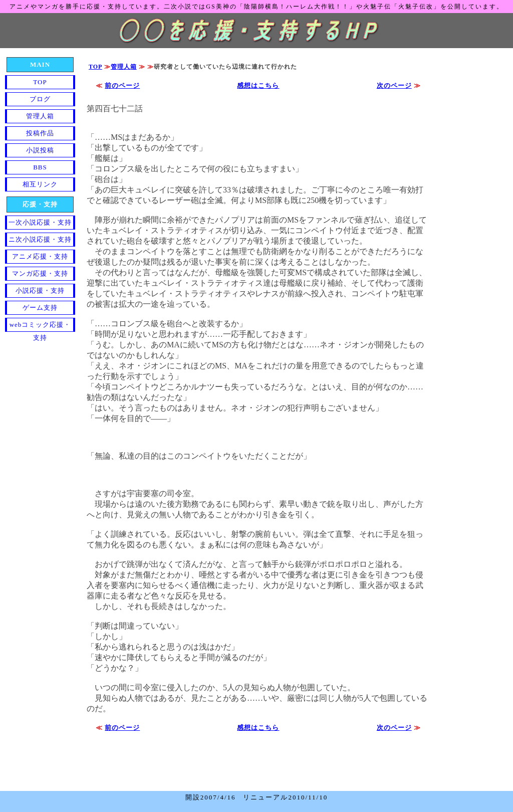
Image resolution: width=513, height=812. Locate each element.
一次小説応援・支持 (40, 222)
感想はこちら (258, 85)
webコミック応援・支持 (40, 326)
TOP (95, 67)
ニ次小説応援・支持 (40, 239)
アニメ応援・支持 (40, 256)
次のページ (394, 85)
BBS (40, 167)
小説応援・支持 (40, 290)
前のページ (122, 85)
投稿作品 (40, 133)
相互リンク (40, 184)
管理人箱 (124, 67)
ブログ (40, 99)
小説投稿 (40, 150)
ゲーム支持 (40, 308)
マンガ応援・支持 (40, 273)
